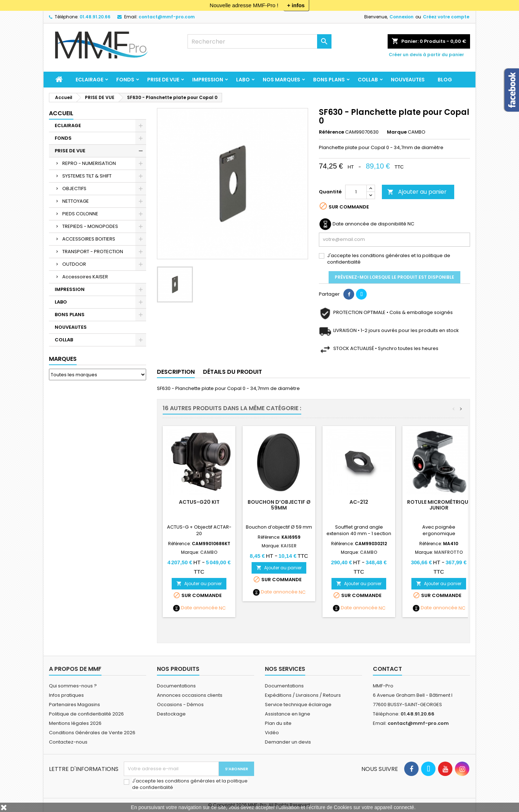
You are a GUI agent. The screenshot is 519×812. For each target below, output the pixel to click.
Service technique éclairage (298, 705)
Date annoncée (199, 608)
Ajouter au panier (417, 192)
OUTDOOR (74, 264)
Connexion (401, 17)
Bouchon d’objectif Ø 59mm (279, 505)
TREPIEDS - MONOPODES (90, 226)
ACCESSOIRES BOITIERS (89, 239)
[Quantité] (356, 192)
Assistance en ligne (288, 714)
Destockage (171, 714)
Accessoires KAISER (85, 277)
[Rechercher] (259, 41)
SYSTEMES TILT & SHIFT (87, 176)
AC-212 (359, 502)
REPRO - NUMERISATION (89, 163)
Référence (331, 132)
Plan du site (278, 723)
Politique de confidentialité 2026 (86, 714)
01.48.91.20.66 (95, 17)
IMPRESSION (208, 80)
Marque (397, 132)
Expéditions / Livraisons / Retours (303, 695)
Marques (63, 359)
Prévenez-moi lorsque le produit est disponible (394, 277)
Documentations (176, 686)
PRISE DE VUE (163, 80)
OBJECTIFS (74, 189)
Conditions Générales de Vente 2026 (92, 733)
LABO (243, 80)
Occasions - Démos (180, 705)
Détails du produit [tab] (233, 372)
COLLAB (368, 80)
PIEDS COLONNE (80, 214)
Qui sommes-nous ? (73, 686)
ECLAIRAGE (89, 80)
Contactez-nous (68, 742)
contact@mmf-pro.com (167, 17)
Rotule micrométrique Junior (439, 505)
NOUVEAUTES (408, 80)
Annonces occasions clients (190, 695)
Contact (387, 669)
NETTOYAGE (76, 201)
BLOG (445, 80)
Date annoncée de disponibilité (369, 224)
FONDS (125, 80)
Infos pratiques (66, 695)
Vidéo (272, 733)
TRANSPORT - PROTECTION (93, 252)
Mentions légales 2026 (75, 723)
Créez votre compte (446, 17)
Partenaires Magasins (75, 705)
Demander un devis (288, 742)
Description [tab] (176, 372)
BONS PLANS (329, 80)
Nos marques (281, 80)
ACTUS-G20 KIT (199, 502)
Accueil (61, 113)
